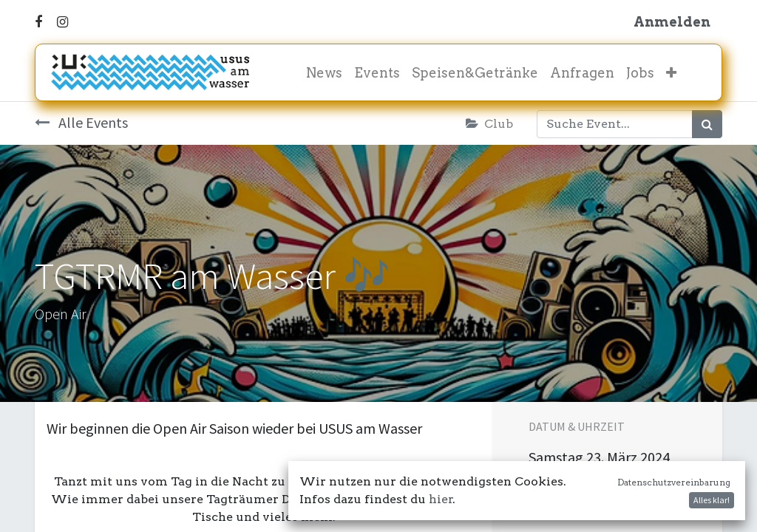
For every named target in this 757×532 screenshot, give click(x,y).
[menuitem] (324, 73)
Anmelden (672, 22)
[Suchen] (707, 124)
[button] (671, 73)
